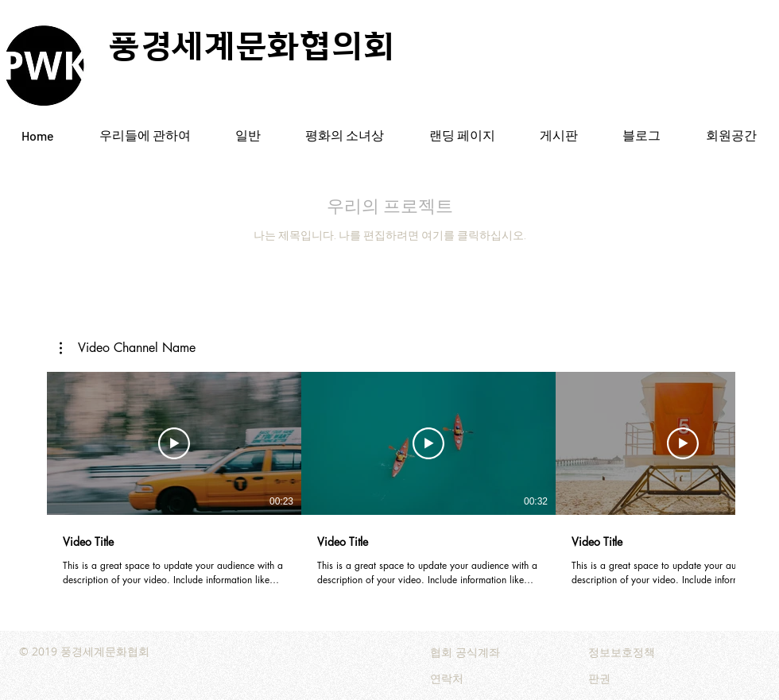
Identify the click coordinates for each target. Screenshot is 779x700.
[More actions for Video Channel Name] (128, 348)
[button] (128, 348)
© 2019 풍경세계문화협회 (84, 651)
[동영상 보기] (174, 443)
